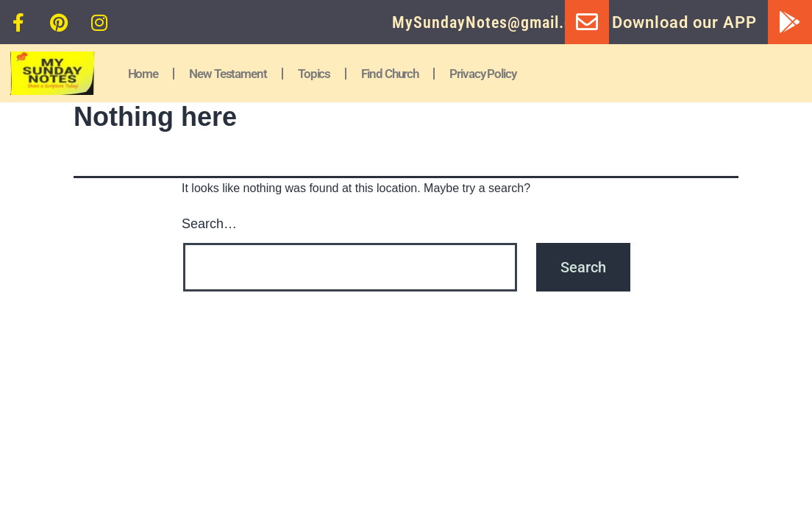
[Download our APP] (790, 22)
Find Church (390, 74)
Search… (209, 224)
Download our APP (684, 22)
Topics (314, 74)
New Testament (228, 74)
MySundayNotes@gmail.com (493, 22)
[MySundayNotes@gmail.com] (587, 22)
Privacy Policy (483, 74)
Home (143, 74)
